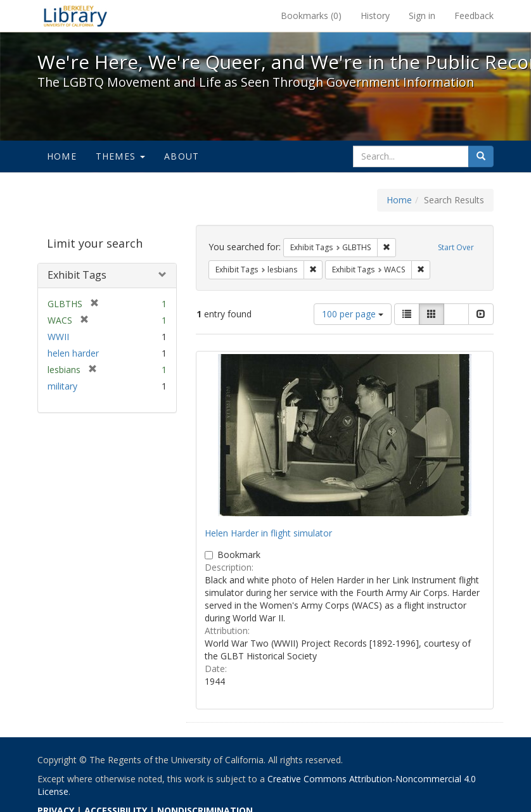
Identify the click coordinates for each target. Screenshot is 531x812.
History (375, 16)
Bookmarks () (311, 16)
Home (62, 156)
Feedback (474, 16)
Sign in (422, 16)
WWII (58, 337)
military (62, 386)
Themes (120, 156)
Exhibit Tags (77, 275)
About (182, 156)
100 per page (353, 314)
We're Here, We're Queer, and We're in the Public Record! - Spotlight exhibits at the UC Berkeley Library (75, 16)
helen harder (73, 353)
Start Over (456, 247)
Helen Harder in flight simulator (268, 533)
